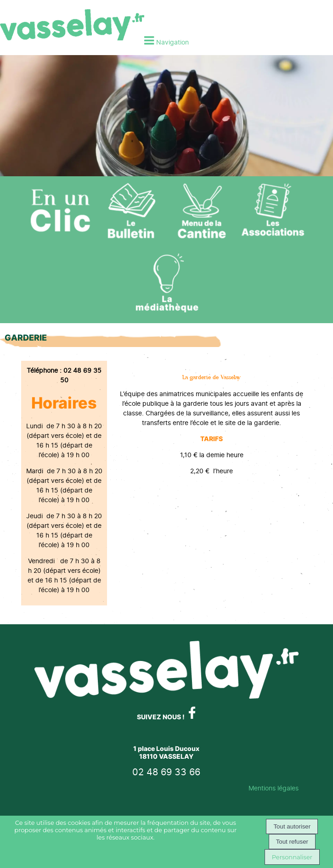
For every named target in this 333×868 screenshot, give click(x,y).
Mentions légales (274, 788)
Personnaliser (292, 857)
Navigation (172, 42)
